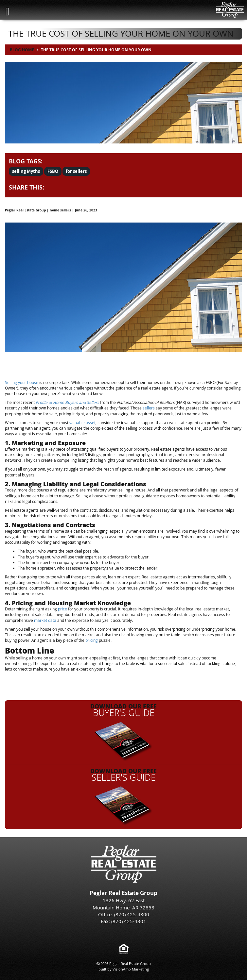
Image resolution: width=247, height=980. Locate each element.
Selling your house (22, 382)
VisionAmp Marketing (131, 969)
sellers (149, 408)
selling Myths (26, 171)
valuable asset (82, 423)
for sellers (76, 171)
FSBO (53, 171)
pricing (92, 640)
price (62, 609)
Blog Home (22, 50)
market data (45, 620)
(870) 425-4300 (132, 914)
